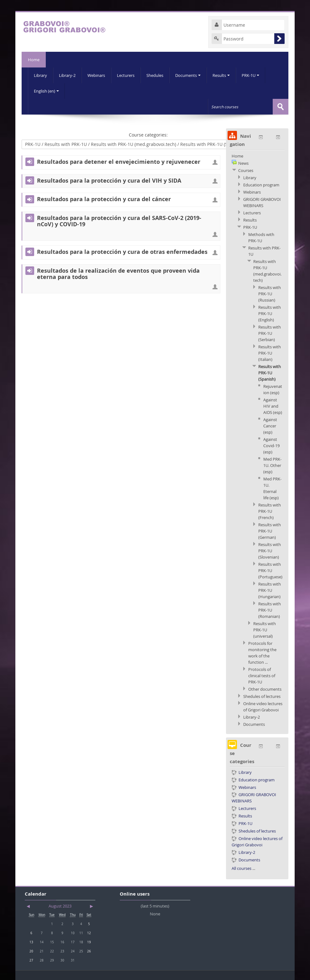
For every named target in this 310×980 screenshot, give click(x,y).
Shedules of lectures (262, 696)
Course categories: (148, 135)
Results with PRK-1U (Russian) (270, 294)
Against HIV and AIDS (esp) (273, 406)
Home (34, 60)
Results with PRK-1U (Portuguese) (270, 570)
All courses (242, 868)
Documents (188, 75)
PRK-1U (250, 75)
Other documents (265, 689)
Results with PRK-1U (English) (270, 313)
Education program (261, 185)
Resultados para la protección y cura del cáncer (104, 199)
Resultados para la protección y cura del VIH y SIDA (109, 181)
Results (221, 75)
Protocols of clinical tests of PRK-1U (262, 676)
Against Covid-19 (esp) (271, 446)
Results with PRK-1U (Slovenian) (270, 551)
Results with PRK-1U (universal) (265, 630)
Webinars (96, 75)
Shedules (155, 75)
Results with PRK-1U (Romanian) (270, 610)
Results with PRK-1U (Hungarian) (270, 590)
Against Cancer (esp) (270, 426)
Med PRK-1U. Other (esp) (272, 465)
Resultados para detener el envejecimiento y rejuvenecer (119, 162)
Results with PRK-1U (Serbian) (270, 333)
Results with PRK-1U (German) (270, 531)
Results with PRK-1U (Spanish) (270, 373)
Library (40, 75)
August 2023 (60, 906)
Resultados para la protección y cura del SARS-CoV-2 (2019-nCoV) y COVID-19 (119, 221)
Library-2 (67, 75)
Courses (246, 170)
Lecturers (126, 75)
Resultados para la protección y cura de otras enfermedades (122, 252)
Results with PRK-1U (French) (270, 511)
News (243, 163)
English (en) (46, 91)
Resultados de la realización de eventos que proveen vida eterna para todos (118, 274)
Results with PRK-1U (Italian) (270, 353)
